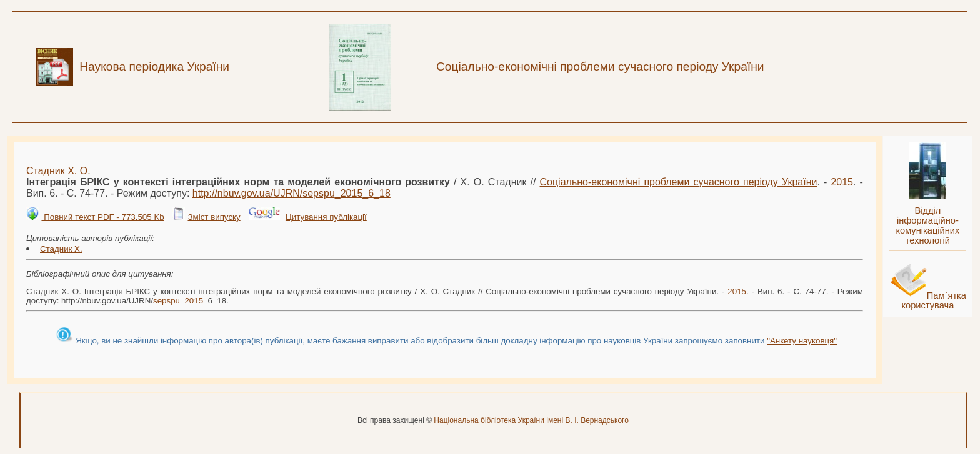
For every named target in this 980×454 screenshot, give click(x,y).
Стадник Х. (61, 249)
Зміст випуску (214, 217)
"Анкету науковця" (802, 341)
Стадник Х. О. (58, 171)
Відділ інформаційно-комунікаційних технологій (927, 225)
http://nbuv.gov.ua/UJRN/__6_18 (292, 193)
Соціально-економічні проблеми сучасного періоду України (679, 182)
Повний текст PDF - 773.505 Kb (102, 217)
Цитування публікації (326, 217)
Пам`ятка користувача (934, 300)
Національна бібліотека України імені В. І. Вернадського (531, 420)
